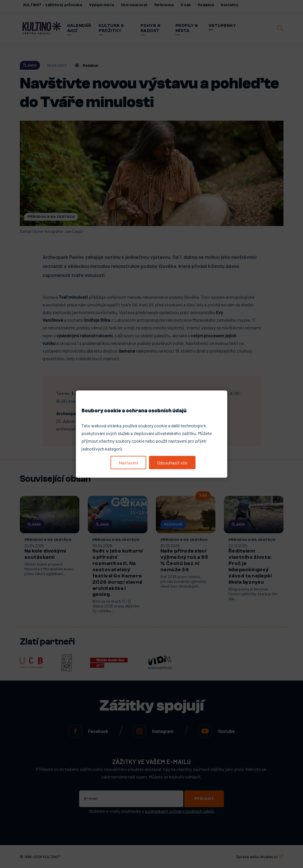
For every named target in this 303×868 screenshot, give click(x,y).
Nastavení (128, 463)
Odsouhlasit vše (172, 463)
